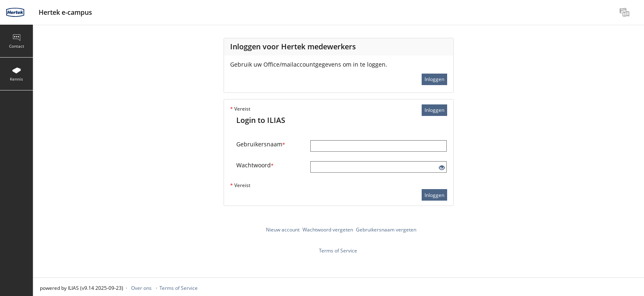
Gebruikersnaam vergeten (386, 230)
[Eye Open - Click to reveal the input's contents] (442, 168)
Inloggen (434, 79)
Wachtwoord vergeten (328, 230)
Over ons (141, 288)
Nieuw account (283, 230)
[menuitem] (626, 12)
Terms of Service (338, 251)
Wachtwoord (255, 165)
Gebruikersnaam (261, 144)
